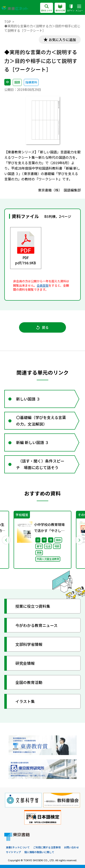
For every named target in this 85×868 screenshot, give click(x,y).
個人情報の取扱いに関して (39, 852)
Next (79, 540)
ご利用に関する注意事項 (47, 847)
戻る (42, 327)
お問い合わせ (71, 847)
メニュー (79, 8)
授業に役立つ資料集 (33, 606)
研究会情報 (25, 663)
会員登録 (43, 285)
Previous (6, 540)
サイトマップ (13, 852)
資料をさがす (47, 8)
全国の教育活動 (29, 682)
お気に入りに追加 (62, 40)
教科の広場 (60, 8)
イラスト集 (25, 701)
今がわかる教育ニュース (36, 625)
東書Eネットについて (18, 847)
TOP (8, 22)
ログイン (71, 8)
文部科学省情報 (29, 644)
